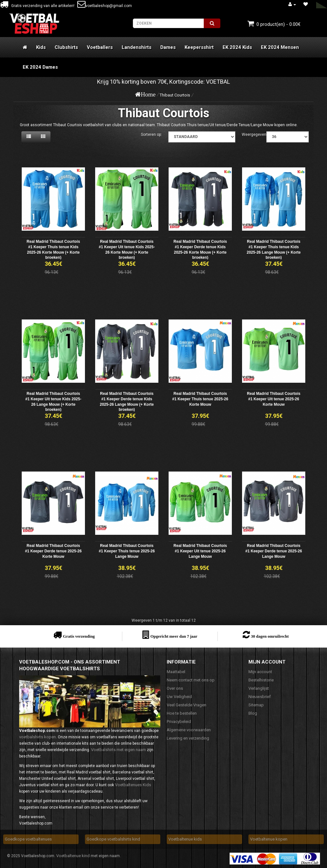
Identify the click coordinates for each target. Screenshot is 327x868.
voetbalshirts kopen (38, 737)
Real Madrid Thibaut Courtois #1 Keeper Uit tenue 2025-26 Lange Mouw (200, 551)
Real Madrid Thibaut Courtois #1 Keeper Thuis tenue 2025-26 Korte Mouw (200, 399)
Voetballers (100, 47)
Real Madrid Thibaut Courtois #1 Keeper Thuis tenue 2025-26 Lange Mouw (127, 551)
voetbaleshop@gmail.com (105, 6)
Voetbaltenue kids (185, 839)
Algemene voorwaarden (189, 730)
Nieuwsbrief (260, 697)
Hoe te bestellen (182, 713)
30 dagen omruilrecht (270, 636)
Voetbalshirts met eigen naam (118, 750)
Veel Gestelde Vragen (186, 705)
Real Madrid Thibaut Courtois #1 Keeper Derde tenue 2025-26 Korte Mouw (53, 551)
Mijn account (260, 672)
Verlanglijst (259, 688)
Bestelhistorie (261, 680)
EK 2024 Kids (237, 47)
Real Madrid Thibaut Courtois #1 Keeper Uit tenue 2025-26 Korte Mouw (274, 399)
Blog (253, 713)
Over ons (175, 688)
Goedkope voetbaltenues (28, 839)
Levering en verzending (188, 738)
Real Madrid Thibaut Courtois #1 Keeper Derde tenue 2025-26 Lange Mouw (274, 551)
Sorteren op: (151, 134)
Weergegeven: (255, 134)
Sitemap (256, 705)
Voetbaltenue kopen (269, 839)
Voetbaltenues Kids (133, 785)
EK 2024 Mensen (280, 47)
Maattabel (176, 672)
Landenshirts (137, 47)
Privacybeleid (179, 722)
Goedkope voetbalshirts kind (113, 839)
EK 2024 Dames (40, 67)
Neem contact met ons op (191, 680)
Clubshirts (66, 47)
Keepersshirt (199, 47)
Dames (168, 47)
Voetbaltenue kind (73, 856)
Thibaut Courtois (175, 95)
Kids (41, 47)
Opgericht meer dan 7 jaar (174, 636)
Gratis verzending (79, 636)
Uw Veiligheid (179, 697)
